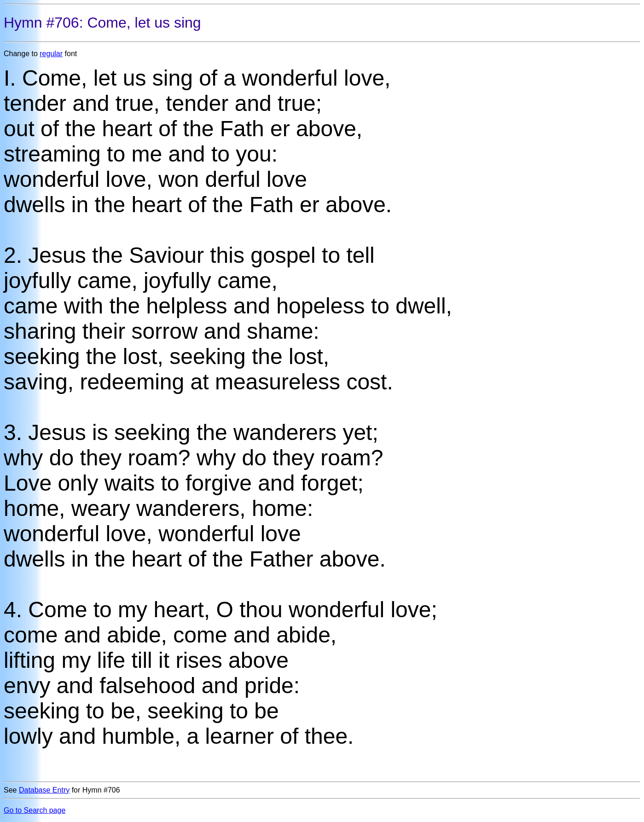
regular (51, 54)
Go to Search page (35, 810)
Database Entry (44, 790)
